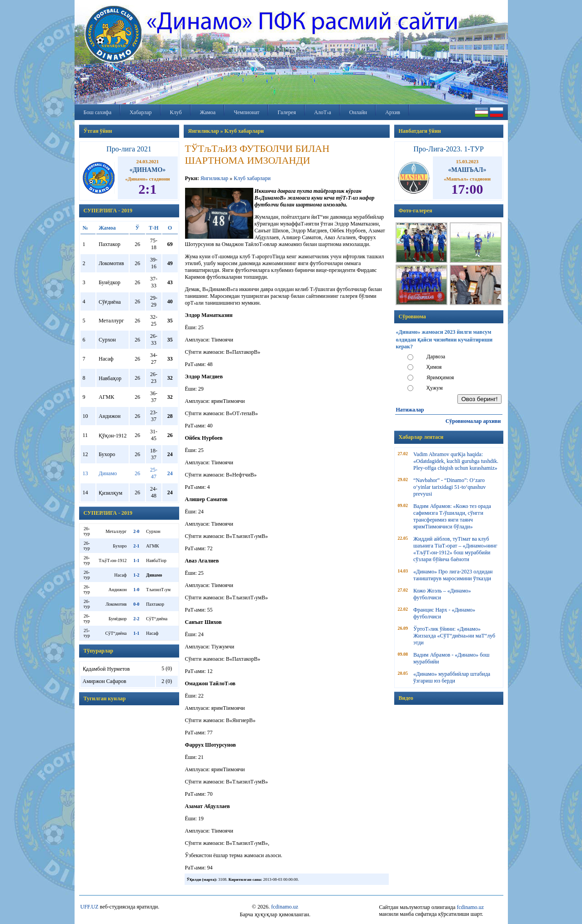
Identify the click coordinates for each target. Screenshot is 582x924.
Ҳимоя (434, 367)
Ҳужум (435, 388)
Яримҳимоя (440, 377)
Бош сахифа (98, 112)
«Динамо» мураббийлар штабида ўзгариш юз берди (452, 677)
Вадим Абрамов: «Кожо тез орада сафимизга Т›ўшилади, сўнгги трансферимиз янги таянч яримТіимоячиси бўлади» (452, 516)
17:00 (467, 189)
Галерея (286, 112)
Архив (393, 112)
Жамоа (208, 112)
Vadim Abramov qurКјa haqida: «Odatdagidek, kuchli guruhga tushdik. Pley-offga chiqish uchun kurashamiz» (456, 461)
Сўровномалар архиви (473, 421)
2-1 (136, 546)
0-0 (136, 604)
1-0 (136, 590)
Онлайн (358, 112)
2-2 (136, 619)
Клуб (176, 112)
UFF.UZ (90, 907)
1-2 (136, 575)
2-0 (136, 531)
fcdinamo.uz (285, 907)
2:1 (148, 189)
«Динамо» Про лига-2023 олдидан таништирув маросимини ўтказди (453, 575)
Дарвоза (436, 357)
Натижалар (410, 410)
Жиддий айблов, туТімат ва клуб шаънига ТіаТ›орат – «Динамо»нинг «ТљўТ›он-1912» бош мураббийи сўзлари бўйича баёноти (455, 549)
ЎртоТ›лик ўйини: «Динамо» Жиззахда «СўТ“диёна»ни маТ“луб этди (454, 636)
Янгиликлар (214, 178)
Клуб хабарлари (252, 178)
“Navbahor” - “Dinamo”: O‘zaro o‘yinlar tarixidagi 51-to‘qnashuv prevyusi (449, 487)
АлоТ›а (323, 112)
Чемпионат (246, 112)
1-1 (136, 560)
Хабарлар (141, 112)
